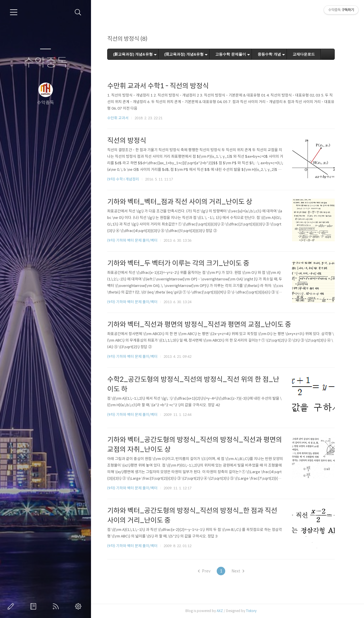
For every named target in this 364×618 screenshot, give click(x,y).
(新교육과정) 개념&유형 (136, 54)
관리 (79, 606)
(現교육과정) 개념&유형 (187, 54)
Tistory (254, 611)
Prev (207, 571)
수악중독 (45, 63)
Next (241, 571)
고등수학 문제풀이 (234, 54)
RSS (57, 606)
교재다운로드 (307, 54)
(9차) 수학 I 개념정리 (126, 179)
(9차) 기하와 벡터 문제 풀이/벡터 (135, 240)
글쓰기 (12, 606)
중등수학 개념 (272, 54)
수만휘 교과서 (121, 118)
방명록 (34, 606)
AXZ (223, 611)
